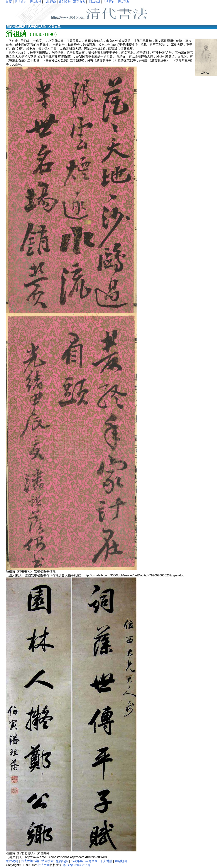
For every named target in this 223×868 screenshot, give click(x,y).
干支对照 (106, 861)
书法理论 (50, 2)
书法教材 (94, 2)
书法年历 (77, 861)
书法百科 (109, 2)
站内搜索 (47, 861)
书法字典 (123, 2)
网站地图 (121, 861)
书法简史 (20, 2)
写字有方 (79, 2)
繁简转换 (62, 861)
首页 (9, 2)
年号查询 (91, 861)
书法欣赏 (35, 2)
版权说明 (12, 861)
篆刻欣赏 (65, 2)
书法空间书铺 (30, 861)
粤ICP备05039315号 (77, 865)
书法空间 (44, 865)
